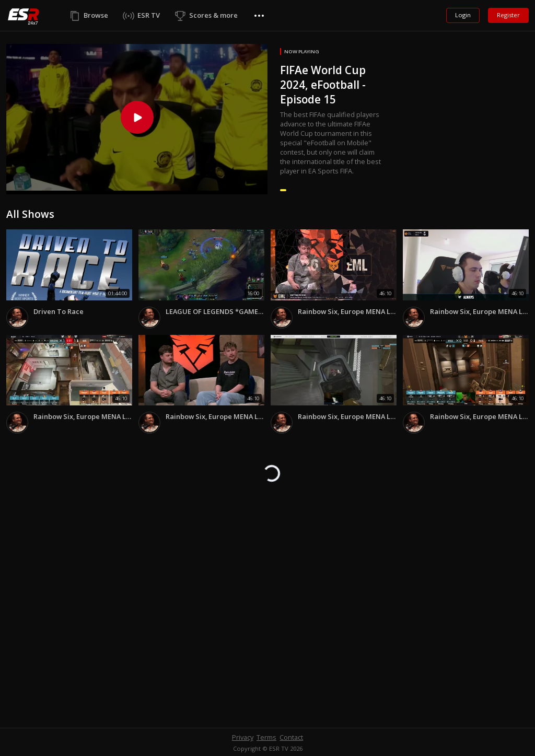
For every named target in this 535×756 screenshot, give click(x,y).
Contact (291, 737)
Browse (96, 15)
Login (463, 15)
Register (508, 15)
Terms (266, 737)
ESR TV (149, 15)
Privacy (243, 737)
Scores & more (213, 15)
